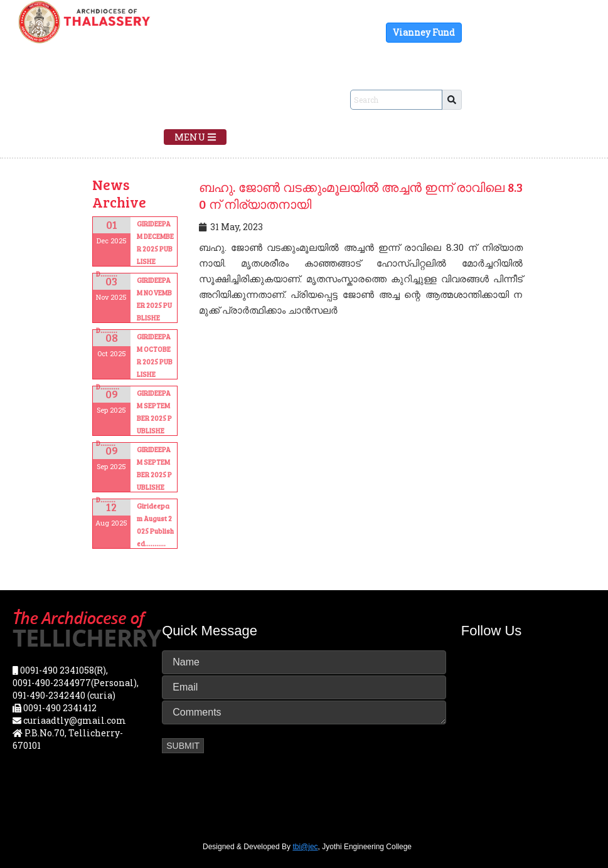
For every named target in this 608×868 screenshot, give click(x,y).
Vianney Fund (424, 32)
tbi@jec (305, 847)
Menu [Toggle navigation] (195, 137)
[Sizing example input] (396, 100)
